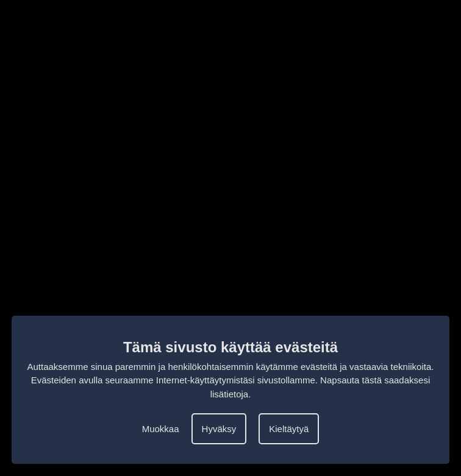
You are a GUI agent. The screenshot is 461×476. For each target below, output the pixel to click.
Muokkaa (161, 429)
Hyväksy (219, 429)
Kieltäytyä (289, 429)
